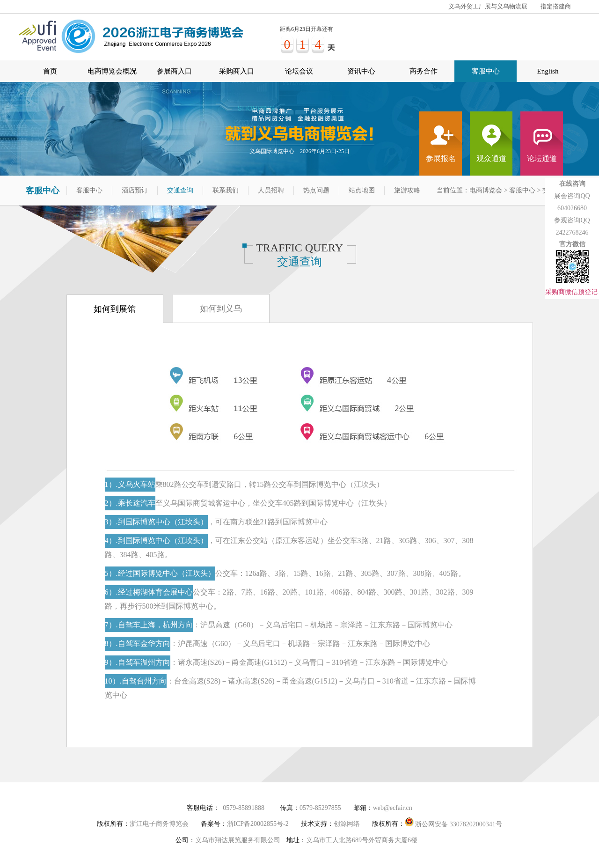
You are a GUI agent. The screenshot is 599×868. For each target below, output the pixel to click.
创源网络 (347, 824)
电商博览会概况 (112, 71)
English (548, 71)
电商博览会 (486, 190)
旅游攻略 (407, 190)
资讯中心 (361, 71)
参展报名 (441, 158)
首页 (50, 71)
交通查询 (180, 190)
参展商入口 (174, 71)
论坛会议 (299, 71)
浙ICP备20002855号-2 (258, 824)
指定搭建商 (556, 6)
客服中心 (486, 71)
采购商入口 (237, 71)
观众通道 (491, 158)
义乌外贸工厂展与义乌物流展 (488, 6)
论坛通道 (542, 158)
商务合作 (424, 71)
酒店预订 (135, 190)
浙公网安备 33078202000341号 (453, 822)
